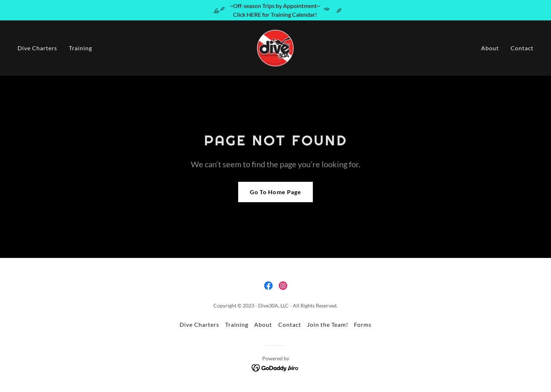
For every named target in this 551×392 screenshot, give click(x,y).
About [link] (490, 48)
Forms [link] (363, 324)
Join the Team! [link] (328, 324)
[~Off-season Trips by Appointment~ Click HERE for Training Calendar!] (275, 10)
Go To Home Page (275, 192)
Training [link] (80, 48)
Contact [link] (522, 48)
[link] (275, 47)
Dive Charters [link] (37, 48)
